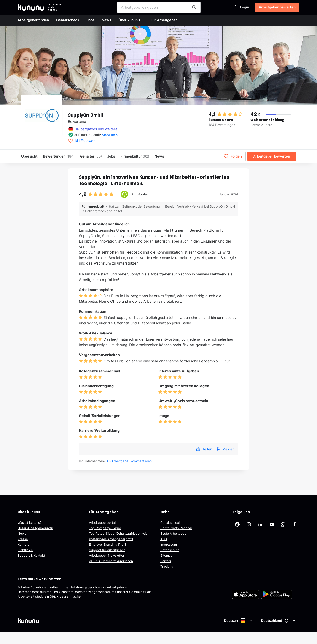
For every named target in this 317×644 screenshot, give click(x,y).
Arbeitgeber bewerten (277, 7)
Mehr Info (110, 135)
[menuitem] (135, 156)
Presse (23, 539)
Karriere (23, 544)
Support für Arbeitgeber (107, 550)
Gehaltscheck (171, 522)
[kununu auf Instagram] (249, 524)
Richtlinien (25, 550)
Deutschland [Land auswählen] (278, 621)
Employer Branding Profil (107, 544)
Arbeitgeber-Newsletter (107, 555)
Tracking (167, 566)
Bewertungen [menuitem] (59, 156)
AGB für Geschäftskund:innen (111, 561)
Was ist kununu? (30, 522)
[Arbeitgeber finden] (194, 7)
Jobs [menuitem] (111, 156)
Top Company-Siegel (105, 528)
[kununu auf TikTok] (237, 524)
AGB (164, 539)
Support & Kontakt (31, 555)
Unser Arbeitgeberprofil (35, 528)
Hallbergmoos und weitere (96, 129)
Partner (166, 561)
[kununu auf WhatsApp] (283, 524)
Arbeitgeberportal (102, 522)
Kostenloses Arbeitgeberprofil (111, 539)
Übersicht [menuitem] (29, 156)
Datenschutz (170, 550)
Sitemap (167, 555)
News (22, 533)
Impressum (169, 544)
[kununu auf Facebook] (295, 524)
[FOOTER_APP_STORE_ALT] (245, 594)
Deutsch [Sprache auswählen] (238, 621)
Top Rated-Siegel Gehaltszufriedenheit (118, 533)
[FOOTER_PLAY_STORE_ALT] (276, 594)
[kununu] (87, 621)
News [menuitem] (159, 156)
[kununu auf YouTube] (272, 524)
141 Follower (85, 141)
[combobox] (159, 7)
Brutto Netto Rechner (176, 528)
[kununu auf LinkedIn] (260, 524)
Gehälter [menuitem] (91, 156)
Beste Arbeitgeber (174, 533)
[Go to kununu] (31, 7)
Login (241, 7)
